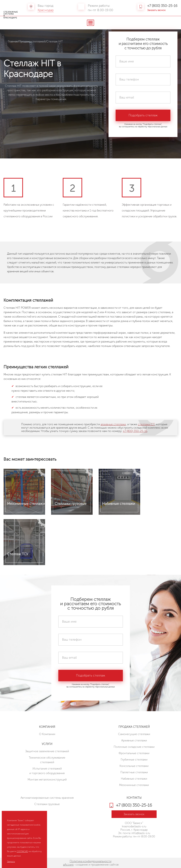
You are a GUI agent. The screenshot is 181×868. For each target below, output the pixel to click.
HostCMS (134, 845)
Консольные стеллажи (134, 766)
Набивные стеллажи (134, 779)
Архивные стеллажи (134, 740)
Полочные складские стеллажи (134, 747)
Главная (13, 41)
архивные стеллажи (113, 424)
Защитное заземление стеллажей (47, 751)
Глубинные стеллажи (134, 760)
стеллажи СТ (146, 424)
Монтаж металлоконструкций (47, 780)
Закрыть (11, 861)
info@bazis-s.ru (141, 833)
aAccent (68, 865)
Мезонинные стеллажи (134, 785)
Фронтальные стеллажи (134, 753)
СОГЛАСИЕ (22, 851)
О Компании (47, 734)
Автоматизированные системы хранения (47, 798)
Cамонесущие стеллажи (134, 734)
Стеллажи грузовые (47, 804)
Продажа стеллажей (32, 41)
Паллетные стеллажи (134, 772)
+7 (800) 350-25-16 (162, 6)
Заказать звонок (156, 10)
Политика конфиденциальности (90, 861)
